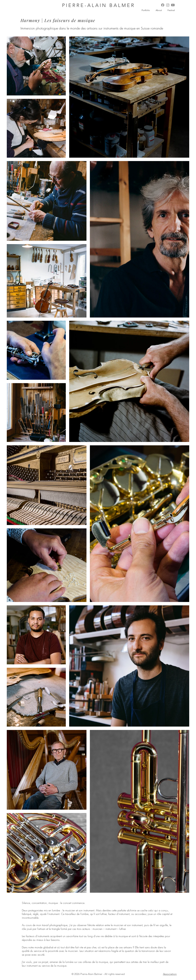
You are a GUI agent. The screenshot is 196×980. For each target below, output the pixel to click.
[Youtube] (173, 5)
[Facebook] (163, 5)
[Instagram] (168, 5)
